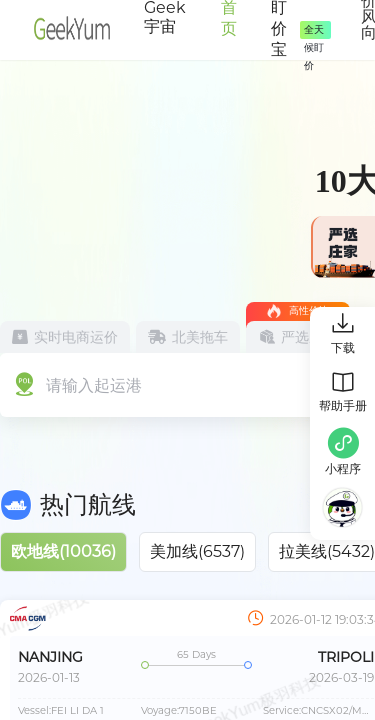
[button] (343, 454)
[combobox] (128, 383)
